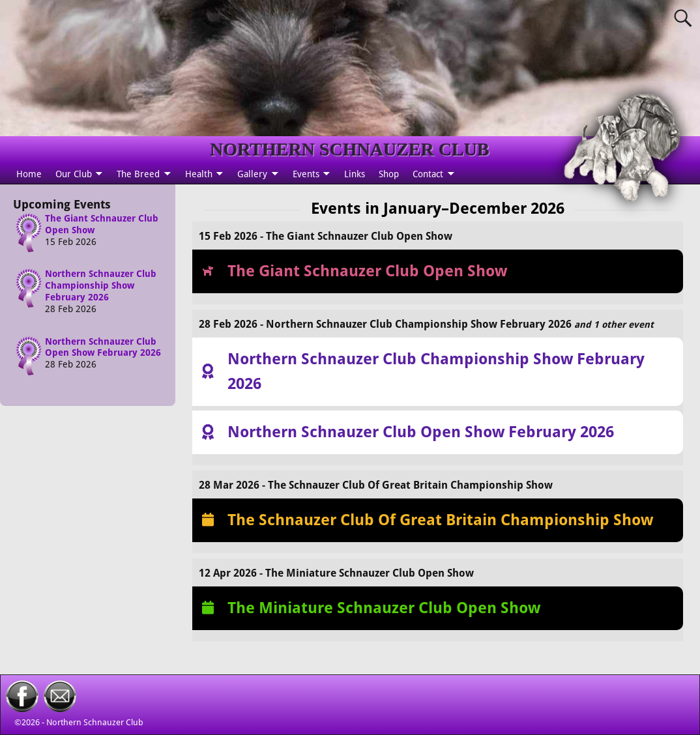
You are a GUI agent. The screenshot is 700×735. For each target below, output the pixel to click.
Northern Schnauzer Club (95, 722)
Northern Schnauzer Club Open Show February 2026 (103, 347)
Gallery (252, 174)
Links (355, 174)
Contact (428, 174)
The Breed (138, 174)
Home (29, 174)
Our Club (74, 174)
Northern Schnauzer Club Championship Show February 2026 (101, 286)
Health (199, 174)
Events (306, 174)
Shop (389, 174)
